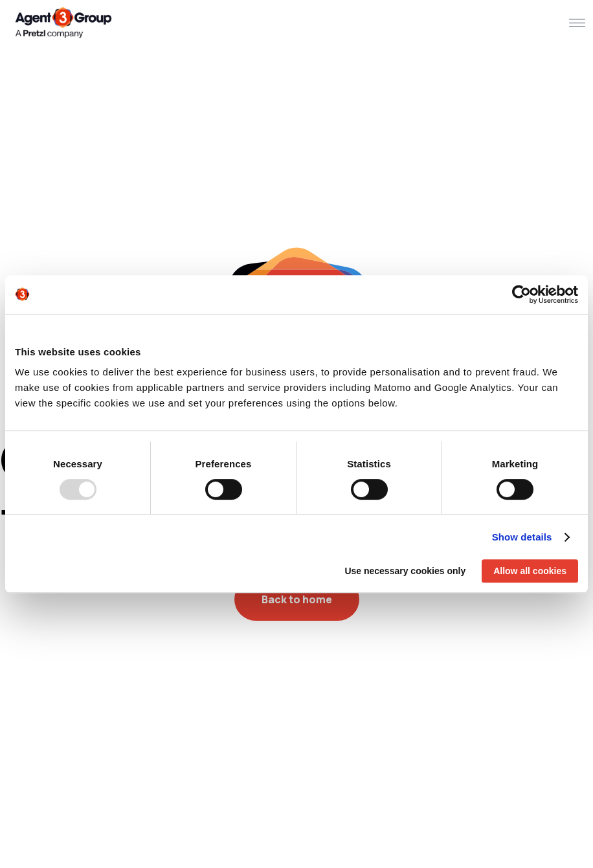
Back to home (297, 599)
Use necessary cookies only (405, 571)
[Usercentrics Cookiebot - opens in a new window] (521, 295)
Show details (522, 537)
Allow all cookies (530, 571)
